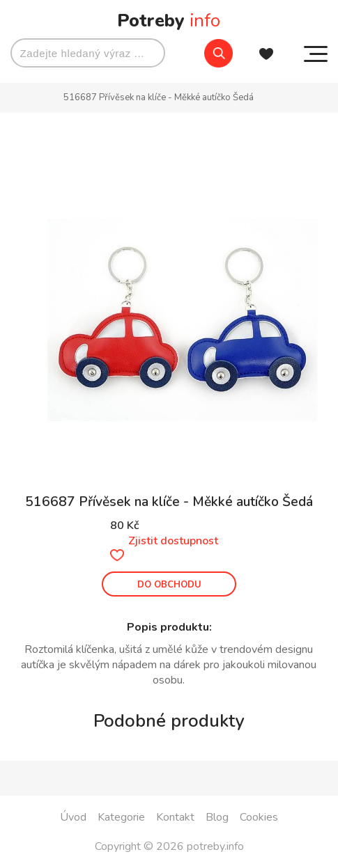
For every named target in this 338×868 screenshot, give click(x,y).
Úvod (73, 817)
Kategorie (121, 817)
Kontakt (175, 817)
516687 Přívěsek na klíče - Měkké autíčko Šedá (159, 97)
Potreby (169, 21)
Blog (217, 817)
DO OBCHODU (169, 585)
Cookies (259, 817)
